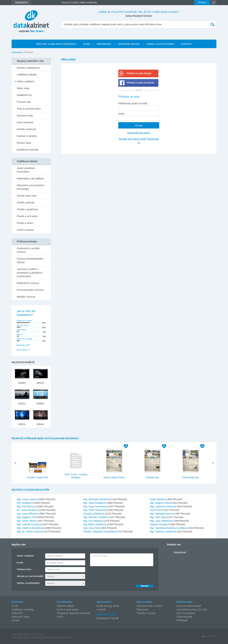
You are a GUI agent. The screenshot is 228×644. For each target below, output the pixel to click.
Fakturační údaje (20, 617)
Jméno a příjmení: (26, 556)
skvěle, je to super (24, 321)
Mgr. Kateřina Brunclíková (31, 528)
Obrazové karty (25, 116)
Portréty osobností (26, 129)
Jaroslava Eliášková (94, 514)
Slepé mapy (23, 88)
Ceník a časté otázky (68, 610)
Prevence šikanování (188, 606)
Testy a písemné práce (29, 109)
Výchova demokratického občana (30, 260)
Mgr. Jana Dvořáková (95, 503)
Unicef (100, 610)
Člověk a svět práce (27, 216)
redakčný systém (40, 638)
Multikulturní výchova (28, 283)
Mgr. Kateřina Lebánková (163, 532)
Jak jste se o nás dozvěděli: (30, 576)
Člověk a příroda (26, 203)
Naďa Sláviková (159, 499)
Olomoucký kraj (190, 477)
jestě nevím (22, 330)
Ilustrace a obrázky (27, 136)
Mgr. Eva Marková (93, 521)
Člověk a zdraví (25, 223)
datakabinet (180, 552)
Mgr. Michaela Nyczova (163, 514)
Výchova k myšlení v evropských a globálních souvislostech (30, 273)
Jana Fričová (157, 510)
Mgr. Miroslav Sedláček (96, 517)
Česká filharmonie (106, 614)
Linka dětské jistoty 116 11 (191, 610)
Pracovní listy (24, 102)
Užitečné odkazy (65, 606)
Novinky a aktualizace (28, 68)
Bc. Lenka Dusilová (27, 510)
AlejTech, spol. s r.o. (65, 638)
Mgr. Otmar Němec (27, 521)
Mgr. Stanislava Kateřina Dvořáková (169, 528)
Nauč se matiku (185, 613)
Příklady (181, 620)
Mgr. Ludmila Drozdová (29, 524)
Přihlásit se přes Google (139, 73)
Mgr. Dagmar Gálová (161, 503)
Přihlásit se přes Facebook (140, 83)
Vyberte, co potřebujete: (28, 583)
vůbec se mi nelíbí (24, 339)
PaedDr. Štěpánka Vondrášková (101, 532)
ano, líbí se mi (23, 325)
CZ (214, 3)
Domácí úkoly (24, 143)
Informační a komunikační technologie (30, 187)
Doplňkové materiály (28, 150)
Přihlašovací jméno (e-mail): (133, 103)
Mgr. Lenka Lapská (27, 499)
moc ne (20, 334)
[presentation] (116, 575)
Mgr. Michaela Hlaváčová (97, 499)
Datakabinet (17, 52)
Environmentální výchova (30, 290)
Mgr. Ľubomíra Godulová (163, 506)
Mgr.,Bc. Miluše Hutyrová (30, 532)
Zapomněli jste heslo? (139, 133)
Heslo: (122, 114)
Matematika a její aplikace (30, 178)
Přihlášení (202, 3)
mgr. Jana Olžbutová (28, 514)
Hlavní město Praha (114, 477)
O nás (15, 606)
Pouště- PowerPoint (38, 477)
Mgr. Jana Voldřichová (162, 521)
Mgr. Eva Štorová (26, 506)
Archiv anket (22, 350)
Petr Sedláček (24, 503)
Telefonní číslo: (24, 569)
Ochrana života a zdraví (149, 606)
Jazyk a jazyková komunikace (26, 170)
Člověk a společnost (27, 209)
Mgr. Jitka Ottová (159, 517)
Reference (17, 613)
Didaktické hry (24, 95)
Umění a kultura (25, 230)
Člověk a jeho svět (26, 196)
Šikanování (142, 610)
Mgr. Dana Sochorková (96, 506)
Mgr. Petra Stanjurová (95, 510)
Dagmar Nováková (160, 524)
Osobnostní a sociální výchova (28, 250)
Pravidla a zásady (146, 613)
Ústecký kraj (152, 477)
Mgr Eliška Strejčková (95, 524)
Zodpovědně (183, 617)
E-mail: (20, 563)
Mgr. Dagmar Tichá (27, 517)
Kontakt (16, 620)
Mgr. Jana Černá (92, 528)
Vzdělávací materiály (23, 610)
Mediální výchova (26, 297)
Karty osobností (25, 122)
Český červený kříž (107, 606)
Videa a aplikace (25, 81)
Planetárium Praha (106, 618)
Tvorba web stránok (21, 638)
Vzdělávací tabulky (27, 75)
